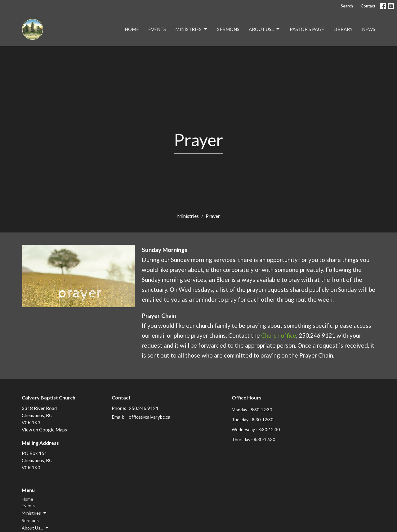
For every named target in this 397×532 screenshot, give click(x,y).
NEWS (369, 29)
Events (157, 29)
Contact (368, 6)
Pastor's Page (307, 29)
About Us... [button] (36, 528)
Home (132, 29)
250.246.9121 (144, 408)
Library (343, 29)
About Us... (265, 29)
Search (347, 6)
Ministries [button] (34, 513)
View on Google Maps (44, 430)
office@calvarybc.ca (149, 417)
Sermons (228, 29)
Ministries (192, 29)
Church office (279, 335)
